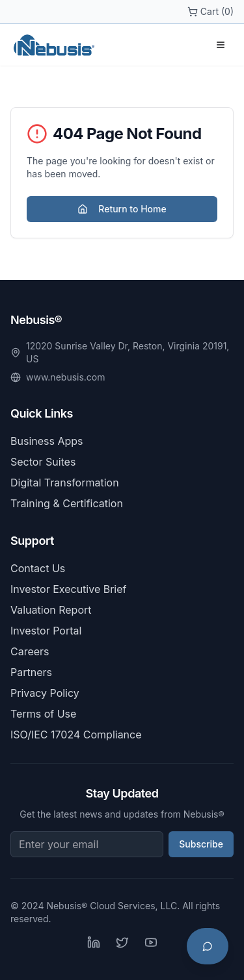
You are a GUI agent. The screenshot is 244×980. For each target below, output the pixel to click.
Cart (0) (210, 11)
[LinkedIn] (94, 942)
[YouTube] (151, 942)
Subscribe (201, 844)
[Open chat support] (208, 946)
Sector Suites (43, 462)
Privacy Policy (45, 693)
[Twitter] (122, 942)
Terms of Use (43, 714)
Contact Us (38, 568)
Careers (30, 651)
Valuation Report (51, 610)
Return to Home (122, 209)
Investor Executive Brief (68, 589)
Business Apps (47, 441)
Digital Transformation (65, 483)
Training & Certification (67, 503)
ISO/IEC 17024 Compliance (76, 735)
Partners (31, 672)
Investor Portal (46, 631)
